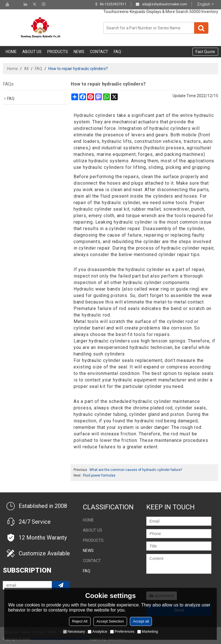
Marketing (148, 631)
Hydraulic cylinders (95, 115)
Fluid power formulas (99, 475)
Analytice (97, 631)
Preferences (122, 631)
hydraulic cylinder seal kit (102, 209)
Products (58, 52)
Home (11, 52)
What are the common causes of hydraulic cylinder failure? (136, 470)
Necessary (74, 631)
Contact (99, 52)
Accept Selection (110, 621)
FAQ (117, 52)
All (26, 69)
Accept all (141, 621)
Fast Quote (205, 52)
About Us (32, 52)
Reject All (80, 621)
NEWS (79, 52)
